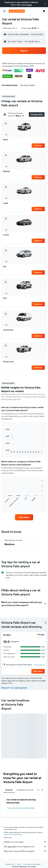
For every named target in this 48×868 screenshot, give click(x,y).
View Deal (38, 145)
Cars (19, 864)
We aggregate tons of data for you (25, 847)
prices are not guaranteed (13, 834)
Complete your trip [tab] (25, 790)
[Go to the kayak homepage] (17, 11)
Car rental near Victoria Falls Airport (21, 808)
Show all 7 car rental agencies (14, 688)
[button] (45, 4)
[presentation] (46, 623)
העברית (29, 5)
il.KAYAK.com (9, 864)
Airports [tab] (9, 790)
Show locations (39, 665)
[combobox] (10, 28)
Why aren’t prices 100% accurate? (25, 851)
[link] (24, 517)
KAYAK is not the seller (25, 842)
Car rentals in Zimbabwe (32, 864)
